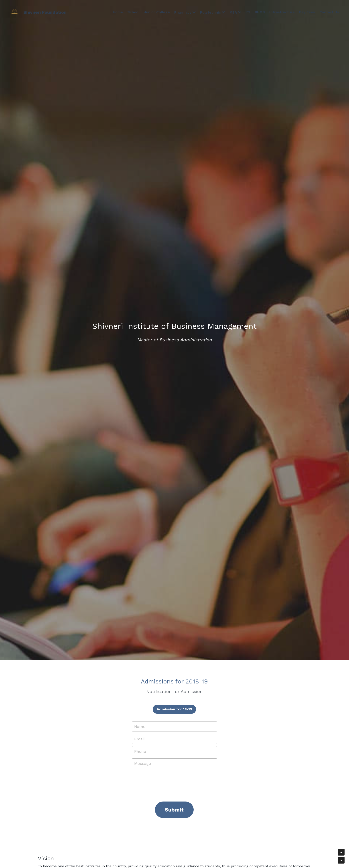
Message (143, 763)
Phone (140, 751)
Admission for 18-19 (174, 709)
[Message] (174, 779)
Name (140, 726)
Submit (174, 810)
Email (140, 739)
